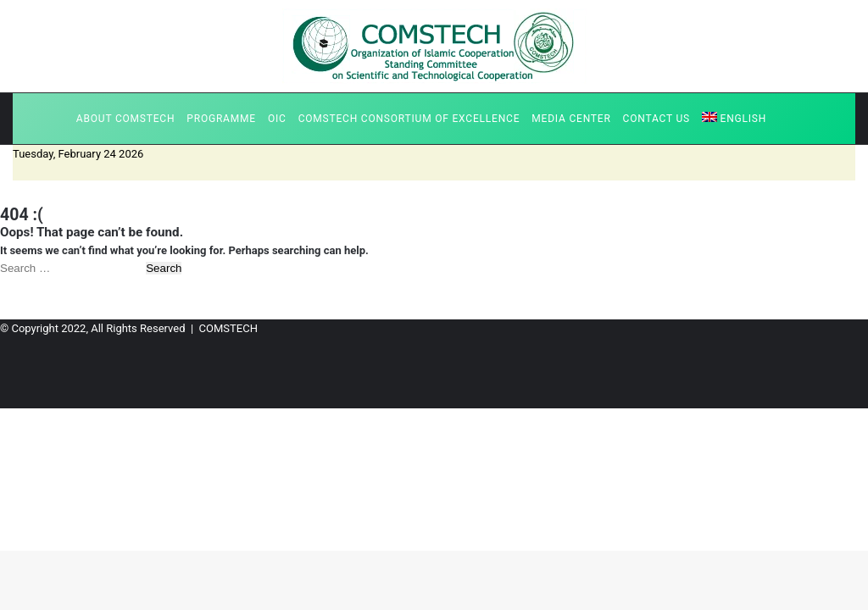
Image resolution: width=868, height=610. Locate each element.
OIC (277, 119)
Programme (221, 119)
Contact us (657, 119)
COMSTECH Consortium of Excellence (409, 119)
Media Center (571, 119)
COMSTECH (228, 328)
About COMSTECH (125, 119)
